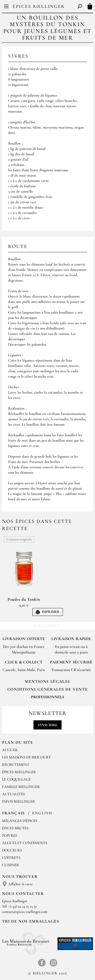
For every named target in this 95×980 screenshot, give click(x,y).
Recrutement (16, 765)
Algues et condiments (25, 843)
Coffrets (11, 858)
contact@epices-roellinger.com (25, 912)
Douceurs (12, 850)
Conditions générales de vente (48, 689)
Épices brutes (15, 828)
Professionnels (48, 697)
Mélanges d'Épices (20, 821)
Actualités (13, 794)
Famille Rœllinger (21, 787)
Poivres (9, 835)
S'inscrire (48, 725)
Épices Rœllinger (39, 6)
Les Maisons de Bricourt (26, 757)
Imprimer (48, 612)
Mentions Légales (48, 681)
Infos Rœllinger (18, 801)
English (42, 813)
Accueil (10, 750)
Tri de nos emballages (31, 921)
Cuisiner (11, 865)
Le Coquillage (16, 779)
